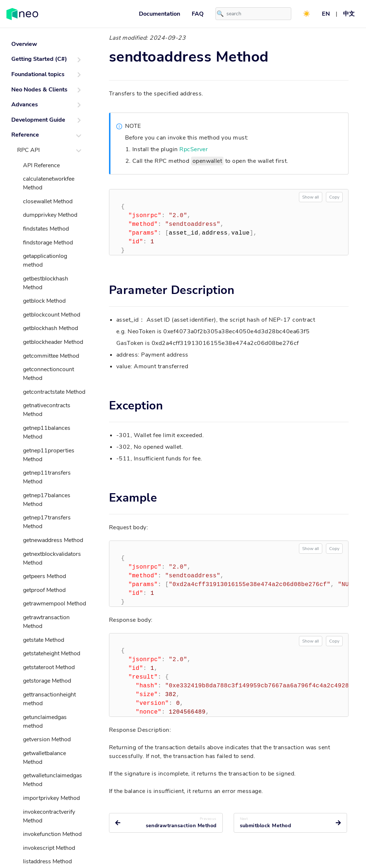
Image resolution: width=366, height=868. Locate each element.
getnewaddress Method (53, 540)
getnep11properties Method (49, 455)
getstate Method (44, 640)
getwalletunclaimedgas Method (52, 780)
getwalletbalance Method (44, 758)
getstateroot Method (49, 667)
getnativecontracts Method (47, 410)
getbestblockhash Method (46, 283)
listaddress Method (47, 861)
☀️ (307, 14)
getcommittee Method (51, 356)
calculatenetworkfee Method (49, 183)
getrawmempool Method (54, 604)
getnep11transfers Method (47, 477)
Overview (24, 44)
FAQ (198, 14)
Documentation (159, 14)
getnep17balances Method (47, 500)
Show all (311, 197)
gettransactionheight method (49, 699)
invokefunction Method (52, 834)
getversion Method (47, 739)
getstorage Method (47, 681)
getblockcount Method (52, 315)
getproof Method (44, 590)
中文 (349, 14)
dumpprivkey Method (50, 215)
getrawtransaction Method (46, 622)
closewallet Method (48, 201)
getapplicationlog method (45, 260)
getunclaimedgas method (45, 722)
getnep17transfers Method (47, 522)
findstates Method (46, 229)
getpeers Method (44, 576)
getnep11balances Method (47, 432)
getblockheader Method (53, 342)
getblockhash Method (50, 328)
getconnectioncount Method (48, 374)
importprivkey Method (51, 798)
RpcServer (194, 149)
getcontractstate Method (54, 392)
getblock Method (44, 301)
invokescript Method (49, 848)
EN (326, 14)
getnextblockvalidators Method (52, 558)
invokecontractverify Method (49, 816)
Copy (334, 197)
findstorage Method (48, 243)
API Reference (41, 165)
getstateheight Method (52, 653)
